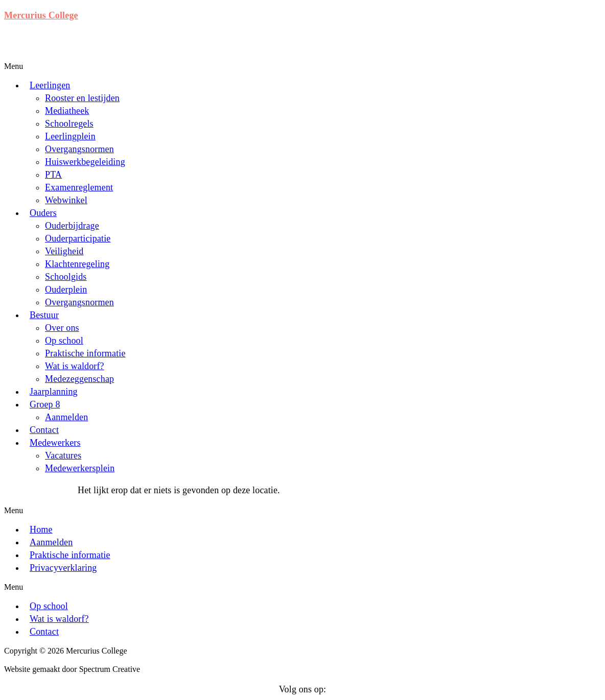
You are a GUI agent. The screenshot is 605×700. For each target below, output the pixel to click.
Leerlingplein (70, 136)
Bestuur (44, 315)
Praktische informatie (85, 353)
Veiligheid (64, 251)
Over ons (62, 328)
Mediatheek (67, 111)
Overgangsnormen (79, 149)
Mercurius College (41, 15)
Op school (64, 341)
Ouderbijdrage (72, 226)
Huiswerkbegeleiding (85, 162)
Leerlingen (50, 85)
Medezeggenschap (79, 379)
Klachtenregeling (77, 264)
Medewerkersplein (80, 468)
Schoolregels (69, 124)
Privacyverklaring (63, 568)
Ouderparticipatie (78, 238)
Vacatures (63, 455)
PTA (53, 175)
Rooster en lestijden (82, 98)
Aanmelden (66, 417)
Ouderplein (66, 289)
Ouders (43, 213)
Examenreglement (79, 187)
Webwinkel (66, 200)
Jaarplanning (54, 392)
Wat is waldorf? (75, 366)
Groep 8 (45, 404)
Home (41, 529)
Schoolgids (66, 277)
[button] (228, 66)
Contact (44, 430)
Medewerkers (55, 443)
